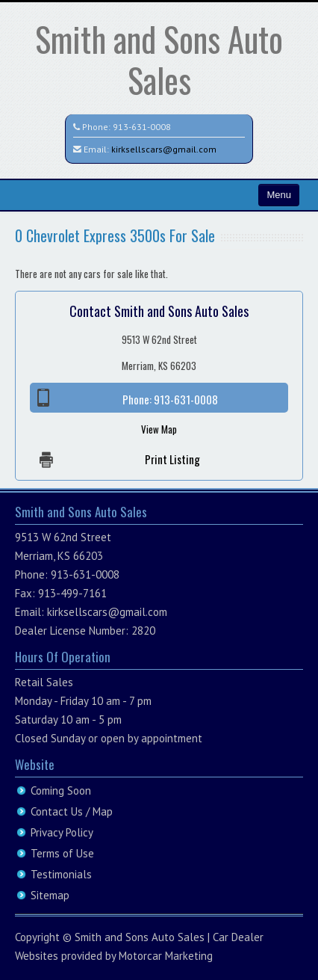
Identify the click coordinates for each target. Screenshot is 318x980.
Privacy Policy (62, 832)
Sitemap (50, 895)
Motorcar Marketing (166, 956)
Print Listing (172, 459)
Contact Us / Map (72, 811)
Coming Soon (61, 791)
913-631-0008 (142, 127)
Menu (279, 195)
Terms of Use (62, 853)
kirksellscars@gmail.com (164, 149)
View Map (159, 429)
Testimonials (61, 874)
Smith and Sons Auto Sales (159, 59)
